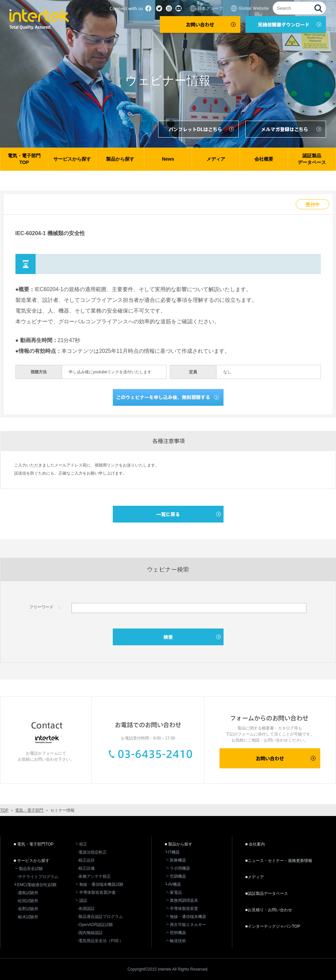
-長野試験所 (28, 909)
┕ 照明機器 (175, 933)
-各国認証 (86, 909)
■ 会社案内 (255, 844)
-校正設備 (86, 868)
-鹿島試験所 (28, 893)
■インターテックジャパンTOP (273, 926)
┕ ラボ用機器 (177, 868)
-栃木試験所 (28, 917)
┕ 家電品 (173, 892)
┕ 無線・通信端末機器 (185, 917)
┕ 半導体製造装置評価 (95, 892)
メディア (216, 159)
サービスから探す (72, 159)
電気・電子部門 (29, 810)
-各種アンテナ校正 (94, 876)
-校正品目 (86, 860)
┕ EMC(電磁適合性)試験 (35, 885)
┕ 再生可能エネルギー (185, 925)
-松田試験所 (28, 901)
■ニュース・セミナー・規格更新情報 (279, 861)
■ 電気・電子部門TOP (34, 844)
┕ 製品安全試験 (28, 869)
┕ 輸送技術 (175, 941)
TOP (4, 810)
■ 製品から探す (179, 844)
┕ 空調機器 (175, 876)
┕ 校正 (81, 844)
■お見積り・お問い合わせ (269, 910)
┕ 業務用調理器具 (181, 901)
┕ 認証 (81, 901)
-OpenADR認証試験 (95, 925)
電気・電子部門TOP (24, 159)
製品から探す (120, 159)
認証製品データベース (312, 159)
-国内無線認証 (90, 933)
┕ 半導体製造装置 (181, 909)
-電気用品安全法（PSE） (100, 941)
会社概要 (264, 159)
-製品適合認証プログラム (100, 917)
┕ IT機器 (172, 852)
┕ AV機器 (173, 884)
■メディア (255, 877)
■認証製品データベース (267, 893)
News (168, 159)
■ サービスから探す (32, 861)
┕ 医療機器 (175, 860)
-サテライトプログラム (38, 877)
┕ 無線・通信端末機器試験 (99, 884)
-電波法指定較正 (92, 852)
